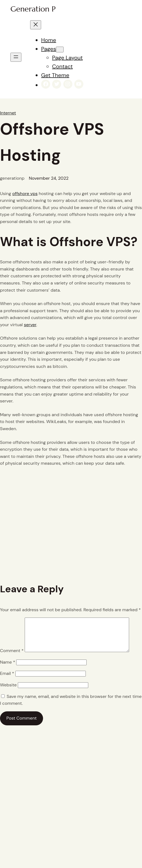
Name (8, 669)
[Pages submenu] (60, 50)
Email (7, 680)
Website (8, 691)
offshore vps (25, 194)
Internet (8, 113)
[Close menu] (36, 25)
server (30, 325)
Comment (12, 657)
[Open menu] (16, 57)
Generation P (33, 9)
